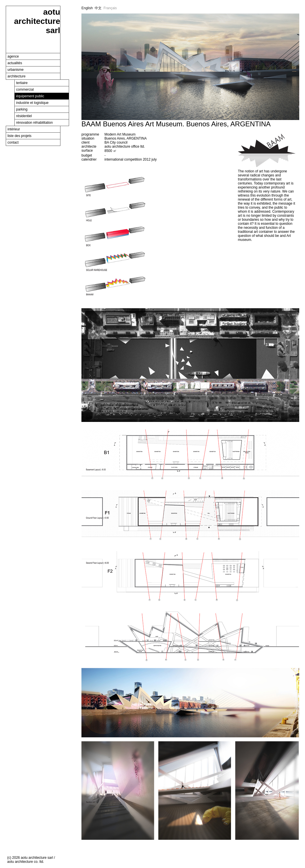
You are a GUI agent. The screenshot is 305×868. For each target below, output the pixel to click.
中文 (98, 8)
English (87, 8)
